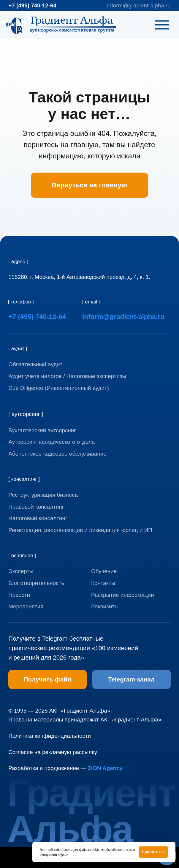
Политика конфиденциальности (50, 736)
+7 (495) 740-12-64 (32, 5)
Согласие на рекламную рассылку (53, 752)
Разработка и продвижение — (65, 768)
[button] (135, 607)
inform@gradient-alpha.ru (139, 5)
